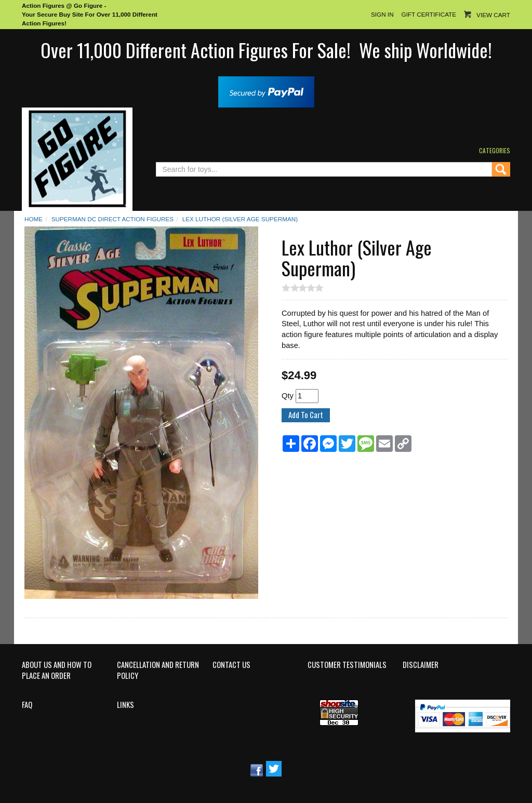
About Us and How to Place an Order (57, 670)
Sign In (382, 14)
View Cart (493, 15)
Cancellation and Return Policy (158, 670)
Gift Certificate (429, 14)
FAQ (27, 705)
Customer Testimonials (347, 665)
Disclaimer (421, 665)
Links (125, 705)
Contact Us (231, 665)
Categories (495, 150)
